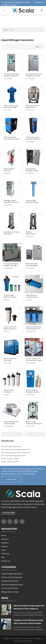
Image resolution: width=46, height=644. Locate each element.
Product (4, 546)
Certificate (5, 554)
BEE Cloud (29, 641)
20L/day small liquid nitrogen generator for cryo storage (34, 76)
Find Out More (9, 512)
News (3, 550)
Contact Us (6, 561)
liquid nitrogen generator (11, 446)
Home (6, 30)
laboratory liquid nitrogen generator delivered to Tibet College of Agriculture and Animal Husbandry (29, 607)
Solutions (5, 543)
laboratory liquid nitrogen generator (16, 449)
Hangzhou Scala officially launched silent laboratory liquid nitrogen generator (28, 622)
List (41, 47)
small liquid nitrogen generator (14, 455)
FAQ (3, 557)
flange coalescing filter (10, 462)
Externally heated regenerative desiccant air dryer (33, 107)
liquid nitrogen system (10, 458)
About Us (5, 539)
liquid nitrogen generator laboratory (16, 452)
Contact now (11, 479)
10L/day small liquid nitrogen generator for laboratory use (11, 76)
